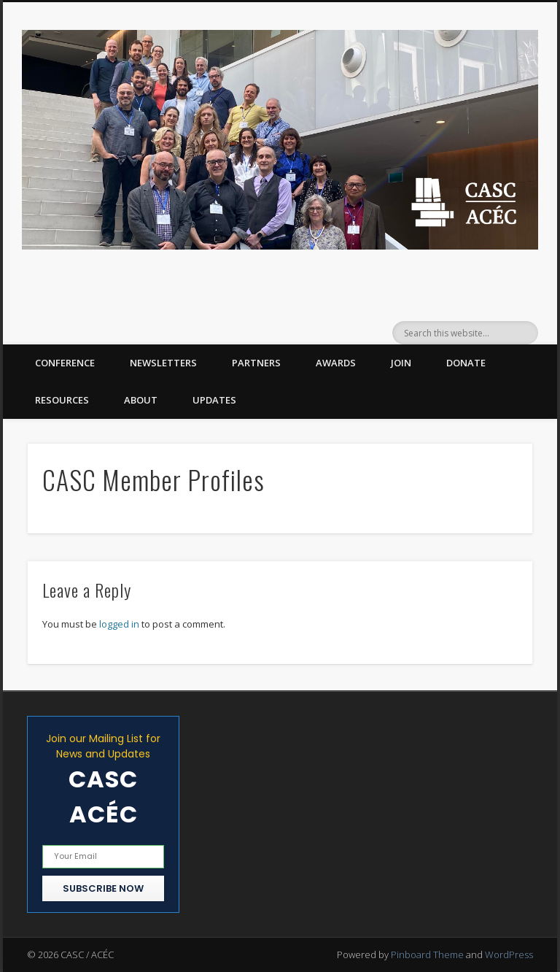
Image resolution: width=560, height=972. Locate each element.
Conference (65, 363)
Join (401, 363)
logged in (119, 624)
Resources (62, 400)
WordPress (509, 954)
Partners (256, 363)
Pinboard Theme (427, 954)
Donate (466, 363)
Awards (336, 363)
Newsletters (163, 363)
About (141, 400)
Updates (214, 400)
